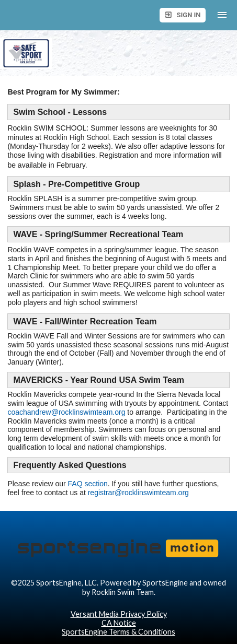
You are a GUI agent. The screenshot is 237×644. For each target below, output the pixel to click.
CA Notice (119, 623)
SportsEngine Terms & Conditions (118, 632)
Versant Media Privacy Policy (119, 614)
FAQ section (88, 484)
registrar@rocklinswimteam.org (138, 493)
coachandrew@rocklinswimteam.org (66, 412)
